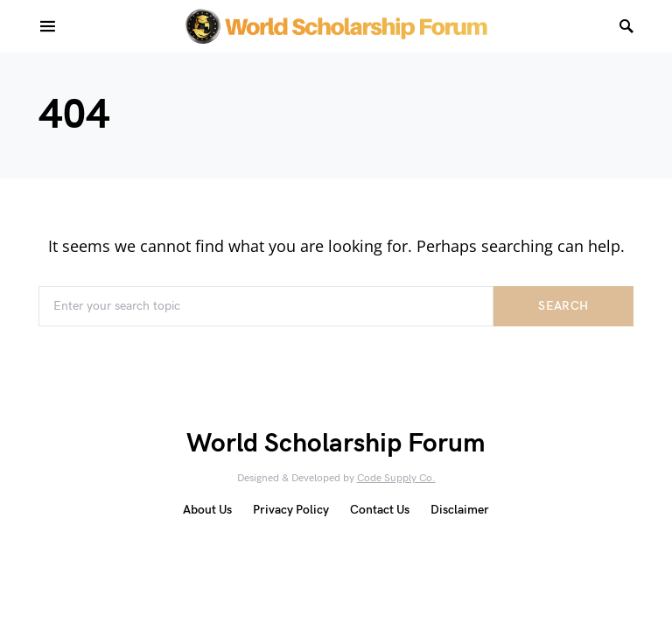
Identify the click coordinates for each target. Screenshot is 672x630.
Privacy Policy (291, 510)
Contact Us (380, 510)
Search (563, 306)
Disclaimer (460, 510)
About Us (207, 510)
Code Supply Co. (396, 478)
